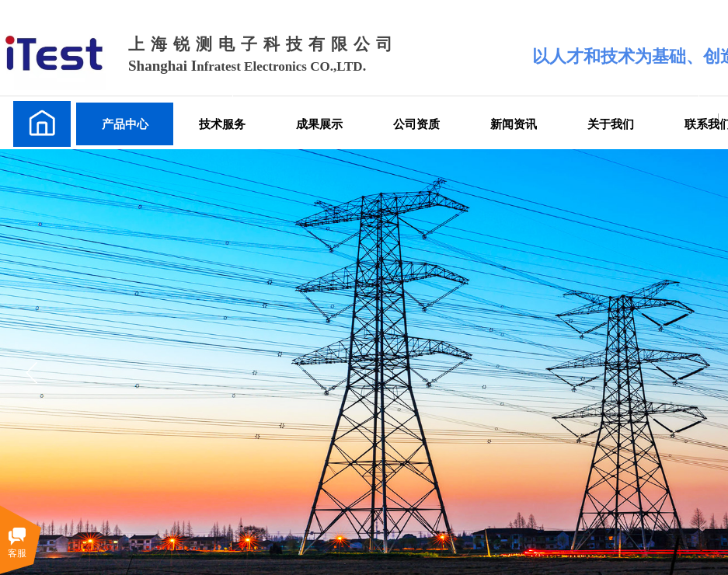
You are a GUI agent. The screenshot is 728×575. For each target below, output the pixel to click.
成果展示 (319, 124)
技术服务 (222, 124)
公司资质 (416, 124)
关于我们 (611, 124)
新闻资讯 (514, 124)
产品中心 (125, 124)
